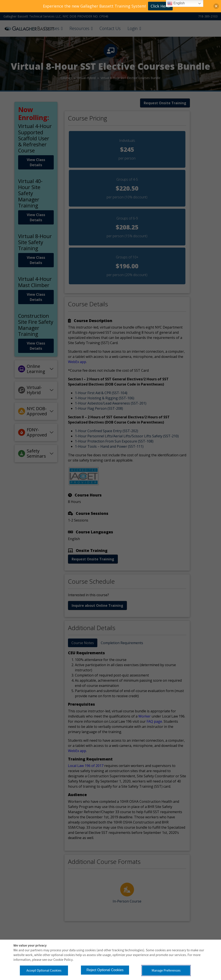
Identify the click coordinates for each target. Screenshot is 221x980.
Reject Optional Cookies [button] (105, 970)
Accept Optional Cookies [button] (44, 971)
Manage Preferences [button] (166, 971)
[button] (216, 6)
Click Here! (160, 6)
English (176, 3)
